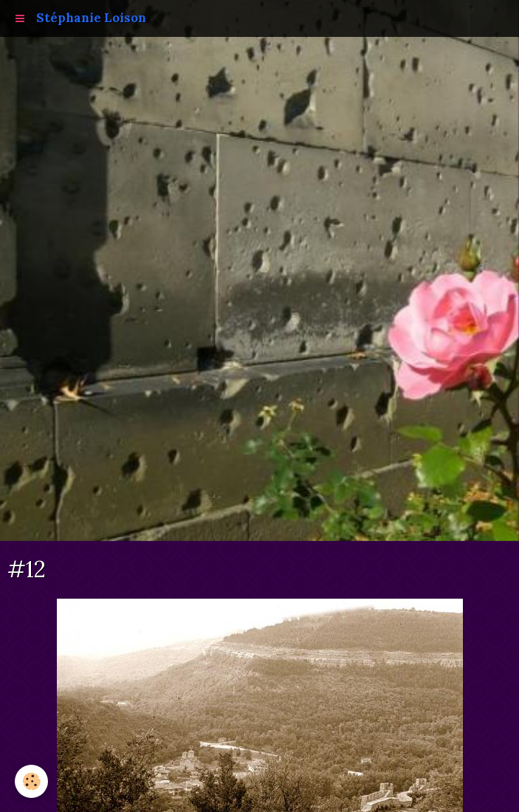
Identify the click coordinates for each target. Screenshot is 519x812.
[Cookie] (31, 781)
